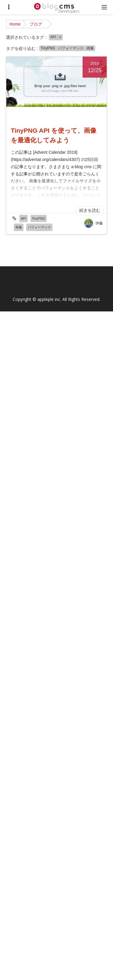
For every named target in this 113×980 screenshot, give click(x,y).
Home (15, 24)
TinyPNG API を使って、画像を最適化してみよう (54, 135)
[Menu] (9, 7)
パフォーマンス (71, 48)
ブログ (36, 24)
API (53, 37)
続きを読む (90, 210)
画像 (90, 48)
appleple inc (49, 299)
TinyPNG (48, 48)
